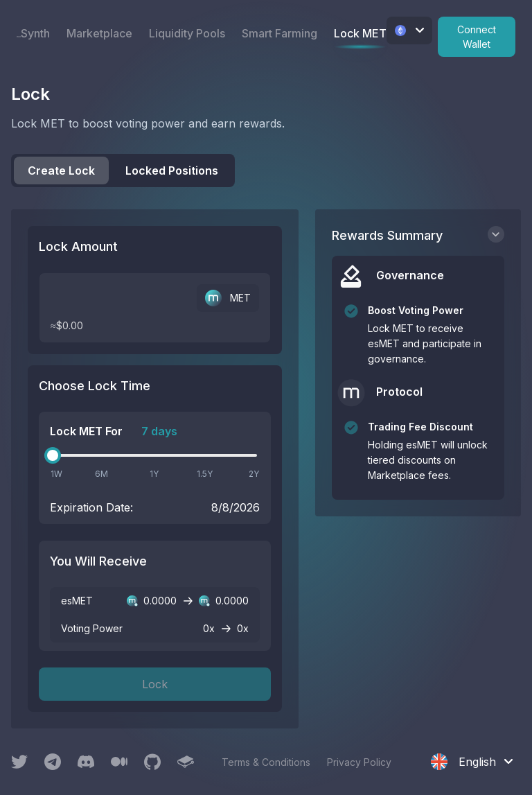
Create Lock (61, 171)
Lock (155, 684)
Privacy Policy (359, 762)
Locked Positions (172, 171)
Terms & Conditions (266, 762)
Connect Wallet (477, 37)
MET (228, 298)
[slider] (53, 455)
